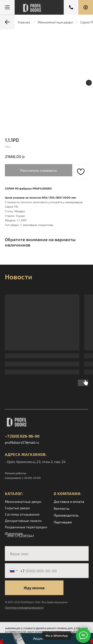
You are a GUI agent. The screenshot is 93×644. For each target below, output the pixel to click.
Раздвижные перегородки (26, 527)
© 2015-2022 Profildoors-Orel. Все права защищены (36, 602)
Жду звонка (34, 588)
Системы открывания (22, 514)
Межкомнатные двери (55, 22)
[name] (47, 554)
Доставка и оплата (69, 502)
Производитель (66, 515)
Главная (24, 22)
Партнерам (63, 522)
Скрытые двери (17, 508)
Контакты (62, 508)
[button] (86, 7)
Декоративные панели (23, 521)
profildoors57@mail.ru (22, 442)
